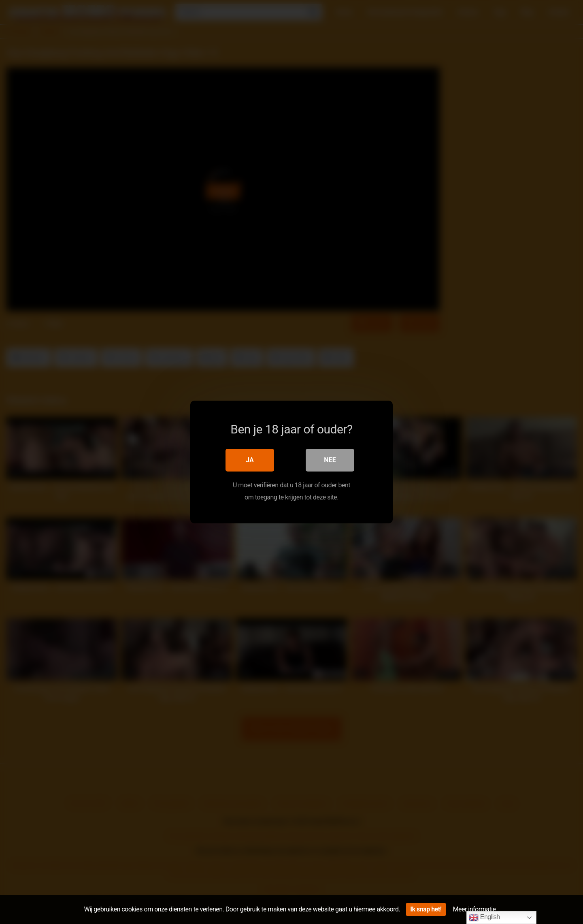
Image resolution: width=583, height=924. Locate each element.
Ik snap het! (426, 909)
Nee (330, 460)
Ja (250, 460)
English (484, 918)
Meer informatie (474, 909)
